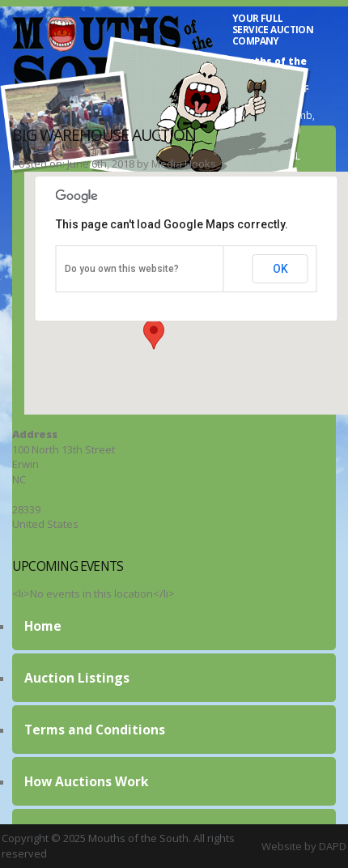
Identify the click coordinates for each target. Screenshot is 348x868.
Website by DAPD (304, 846)
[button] (154, 334)
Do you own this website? (122, 269)
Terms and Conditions (95, 730)
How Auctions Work (87, 781)
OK (280, 269)
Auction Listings (77, 678)
